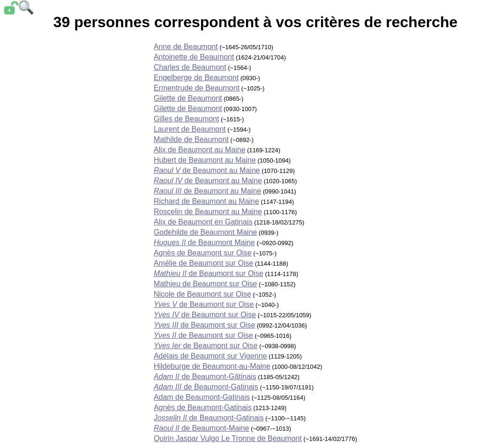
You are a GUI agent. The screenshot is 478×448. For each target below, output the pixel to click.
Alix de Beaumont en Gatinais (203, 222)
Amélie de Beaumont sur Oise (204, 263)
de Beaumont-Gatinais (206, 387)
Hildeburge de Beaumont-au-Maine (212, 366)
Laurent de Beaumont (190, 129)
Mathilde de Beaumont (191, 139)
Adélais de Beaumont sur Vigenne (210, 356)
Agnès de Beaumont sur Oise (203, 253)
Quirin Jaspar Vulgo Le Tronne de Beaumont (228, 438)
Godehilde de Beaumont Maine (205, 232)
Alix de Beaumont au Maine (200, 150)
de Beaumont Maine (204, 243)
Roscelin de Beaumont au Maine (208, 212)
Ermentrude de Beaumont (197, 88)
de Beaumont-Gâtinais (205, 377)
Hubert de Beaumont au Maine (205, 160)
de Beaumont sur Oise (209, 273)
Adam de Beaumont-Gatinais (202, 397)
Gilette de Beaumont (188, 98)
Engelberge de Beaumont (196, 78)
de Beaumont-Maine (202, 428)
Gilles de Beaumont (187, 119)
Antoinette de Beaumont (194, 57)
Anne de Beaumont (186, 47)
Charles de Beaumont (190, 67)
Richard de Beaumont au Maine (206, 201)
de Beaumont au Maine (207, 170)
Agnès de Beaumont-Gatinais (203, 407)
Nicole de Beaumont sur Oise (202, 294)
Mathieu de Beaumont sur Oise (205, 284)
